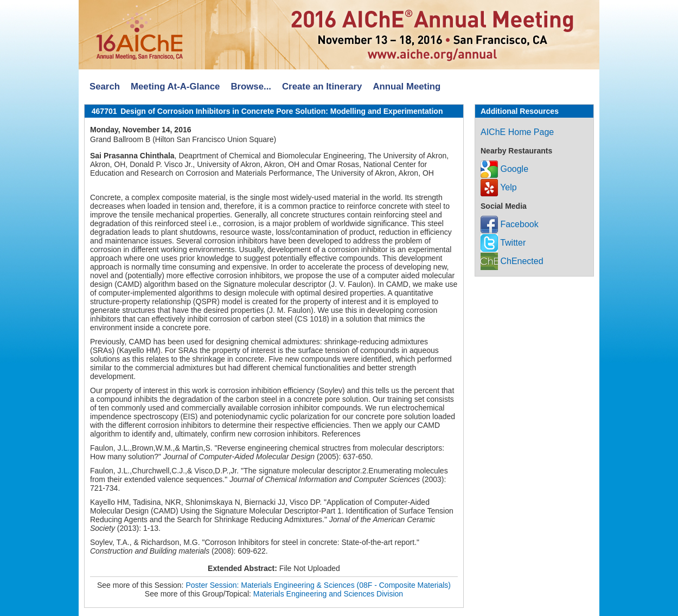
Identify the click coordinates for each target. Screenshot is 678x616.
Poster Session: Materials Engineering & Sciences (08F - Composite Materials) (318, 585)
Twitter (503, 243)
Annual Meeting (407, 86)
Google (504, 169)
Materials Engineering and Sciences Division (328, 594)
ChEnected (512, 261)
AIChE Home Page (517, 132)
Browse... (251, 86)
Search (105, 86)
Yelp (499, 187)
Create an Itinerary (322, 86)
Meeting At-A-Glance (175, 86)
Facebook (510, 224)
